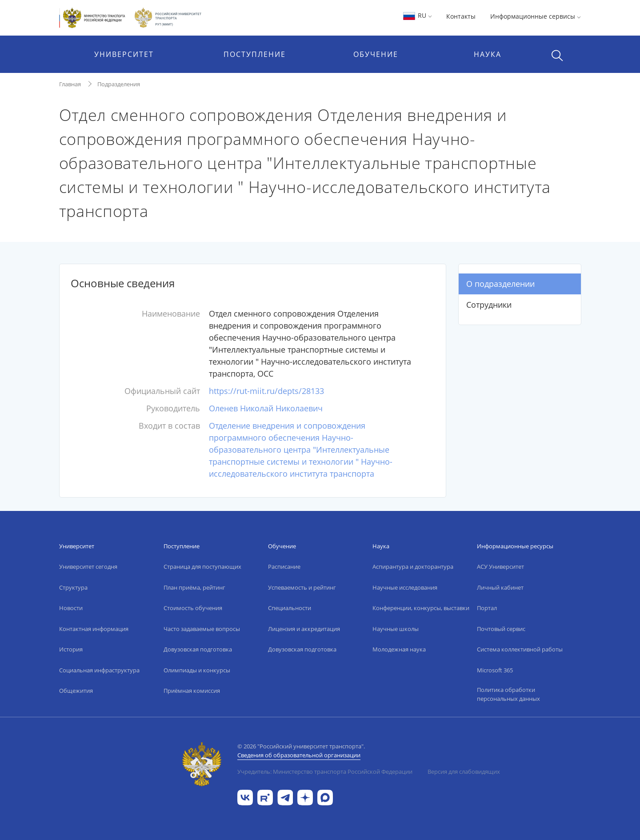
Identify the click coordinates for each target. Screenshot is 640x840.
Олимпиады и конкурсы (197, 670)
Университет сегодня (88, 567)
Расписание (284, 567)
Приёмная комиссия (192, 691)
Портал (487, 608)
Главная (70, 84)
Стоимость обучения (193, 608)
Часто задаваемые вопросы (202, 629)
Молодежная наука (399, 649)
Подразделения (119, 84)
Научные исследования (405, 587)
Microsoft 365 (495, 670)
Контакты (461, 16)
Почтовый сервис (501, 629)
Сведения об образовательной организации (299, 755)
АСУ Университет (500, 567)
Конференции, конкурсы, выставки (421, 608)
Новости (71, 608)
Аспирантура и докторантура (413, 567)
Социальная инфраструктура (99, 670)
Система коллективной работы (520, 649)
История (71, 649)
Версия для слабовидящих (464, 772)
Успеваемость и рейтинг (302, 587)
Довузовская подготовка (198, 649)
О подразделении (500, 284)
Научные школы (396, 629)
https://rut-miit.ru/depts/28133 (266, 391)
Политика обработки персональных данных (508, 694)
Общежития (76, 691)
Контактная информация (94, 629)
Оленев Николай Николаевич (266, 408)
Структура (73, 587)
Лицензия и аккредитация (304, 629)
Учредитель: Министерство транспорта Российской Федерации (325, 772)
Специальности (290, 608)
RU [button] (417, 15)
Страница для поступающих (202, 567)
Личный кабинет (500, 587)
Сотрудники (489, 305)
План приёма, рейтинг (194, 587)
